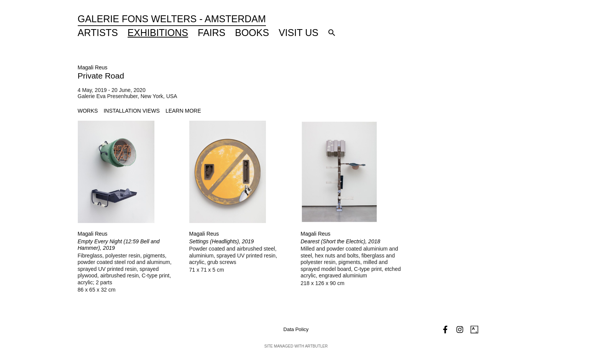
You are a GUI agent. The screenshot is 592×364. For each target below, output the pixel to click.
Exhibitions (158, 33)
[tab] (88, 111)
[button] (332, 33)
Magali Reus (93, 67)
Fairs (212, 33)
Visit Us (298, 33)
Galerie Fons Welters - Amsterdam (172, 19)
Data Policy (296, 329)
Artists (98, 33)
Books (252, 33)
